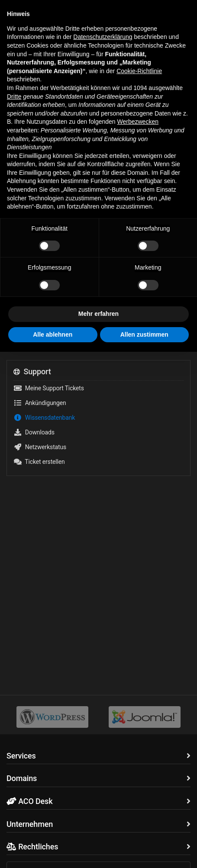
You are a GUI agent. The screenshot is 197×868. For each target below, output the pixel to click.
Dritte (14, 96)
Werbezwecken (138, 122)
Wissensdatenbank (44, 418)
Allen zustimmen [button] (144, 334)
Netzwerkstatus (40, 447)
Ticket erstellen (39, 462)
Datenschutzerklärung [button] (103, 37)
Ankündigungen (40, 403)
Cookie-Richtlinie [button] (139, 71)
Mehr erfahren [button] (98, 314)
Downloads (34, 432)
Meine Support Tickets (49, 388)
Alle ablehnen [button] (53, 334)
